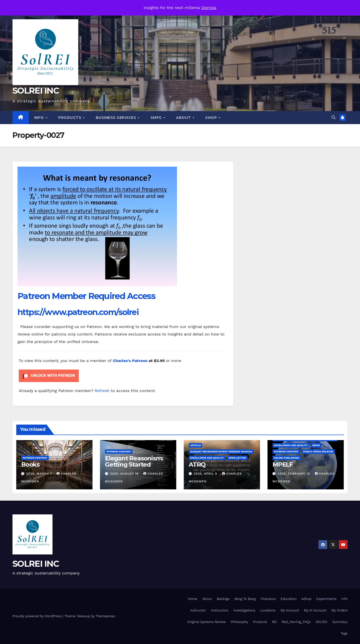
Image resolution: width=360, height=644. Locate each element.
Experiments (326, 599)
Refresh (102, 391)
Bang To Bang (245, 599)
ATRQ (197, 464)
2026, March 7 (40, 474)
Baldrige (223, 599)
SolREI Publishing (287, 458)
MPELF (283, 464)
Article (195, 445)
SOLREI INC (36, 91)
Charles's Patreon (130, 361)
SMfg (157, 118)
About (184, 118)
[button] (333, 117)
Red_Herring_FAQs (296, 622)
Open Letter (237, 458)
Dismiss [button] (209, 8)
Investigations (244, 610)
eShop (306, 599)
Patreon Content (35, 458)
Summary (340, 622)
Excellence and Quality (207, 458)
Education (289, 599)
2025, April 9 (206, 474)
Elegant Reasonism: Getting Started (134, 461)
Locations (268, 610)
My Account (290, 610)
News (316, 445)
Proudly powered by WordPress (38, 616)
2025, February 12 (294, 474)
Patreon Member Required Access (86, 296)
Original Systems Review (206, 622)
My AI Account (315, 610)
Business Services (116, 118)
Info (40, 118)
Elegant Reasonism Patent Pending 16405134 (221, 451)
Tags (344, 633)
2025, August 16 (125, 474)
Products (70, 118)
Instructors (220, 610)
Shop (212, 118)
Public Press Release (318, 451)
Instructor (198, 610)
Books (30, 464)
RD (274, 622)
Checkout (268, 599)
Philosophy (239, 622)
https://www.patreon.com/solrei (78, 312)
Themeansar (105, 616)
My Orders (339, 610)
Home (193, 599)
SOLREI (322, 622)
